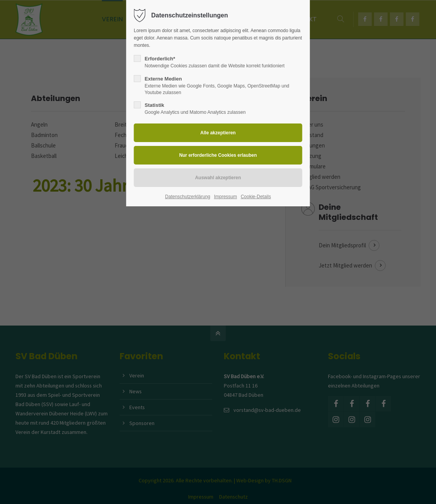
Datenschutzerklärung (188, 197)
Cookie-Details (256, 197)
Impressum (226, 197)
